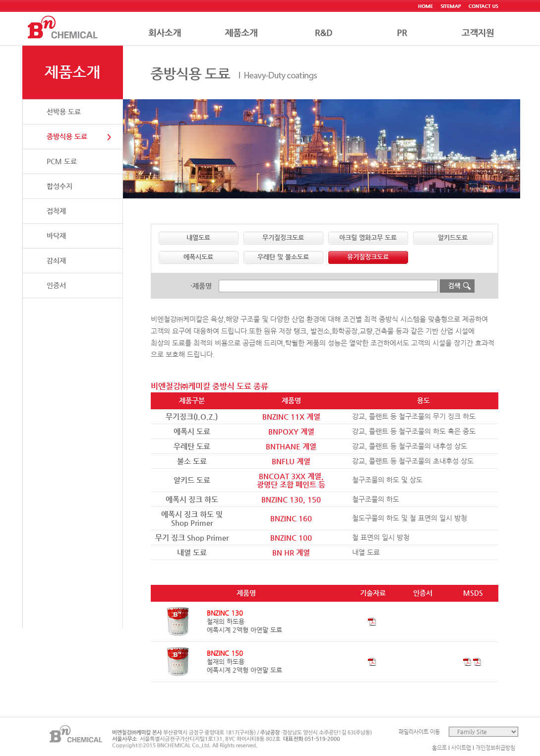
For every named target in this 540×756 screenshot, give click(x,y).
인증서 (56, 285)
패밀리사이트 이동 (419, 732)
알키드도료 (453, 237)
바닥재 (56, 236)
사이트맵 (461, 748)
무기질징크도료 (283, 237)
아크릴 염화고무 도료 (368, 237)
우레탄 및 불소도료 (283, 257)
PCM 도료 (62, 161)
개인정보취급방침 (495, 748)
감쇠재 (56, 260)
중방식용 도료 (67, 136)
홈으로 (439, 748)
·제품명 (201, 286)
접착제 (56, 211)
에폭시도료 (198, 257)
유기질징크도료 (368, 257)
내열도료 (198, 237)
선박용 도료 (64, 112)
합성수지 (60, 186)
